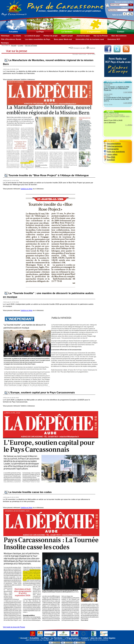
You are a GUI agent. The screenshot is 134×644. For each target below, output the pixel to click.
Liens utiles (111, 154)
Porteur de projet (51, 36)
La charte (17, 36)
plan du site (96, 638)
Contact (121, 32)
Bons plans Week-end (63, 39)
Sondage (109, 160)
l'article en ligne (26, 189)
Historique (5, 36)
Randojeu (5, 43)
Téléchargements (113, 146)
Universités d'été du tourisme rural (90, 39)
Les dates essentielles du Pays (38, 39)
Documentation (112, 144)
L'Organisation (94, 32)
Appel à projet (67, 36)
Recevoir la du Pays (124, 2)
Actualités (13, 32)
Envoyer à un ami (77, 48)
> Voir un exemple (127, 7)
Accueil (14, 45)
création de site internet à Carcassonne (95, 640)
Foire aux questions (114, 152)
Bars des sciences (119, 36)
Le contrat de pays (32, 36)
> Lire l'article (128, 92)
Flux (110, 157)
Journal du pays (83, 36)
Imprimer (91, 48)
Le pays (21, 45)
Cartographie (111, 149)
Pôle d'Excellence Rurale (11, 39)
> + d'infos (129, 125)
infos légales (109, 638)
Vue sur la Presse (101, 36)
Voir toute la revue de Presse (14, 627)
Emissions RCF (114, 39)
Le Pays (40, 32)
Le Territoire (67, 32)
